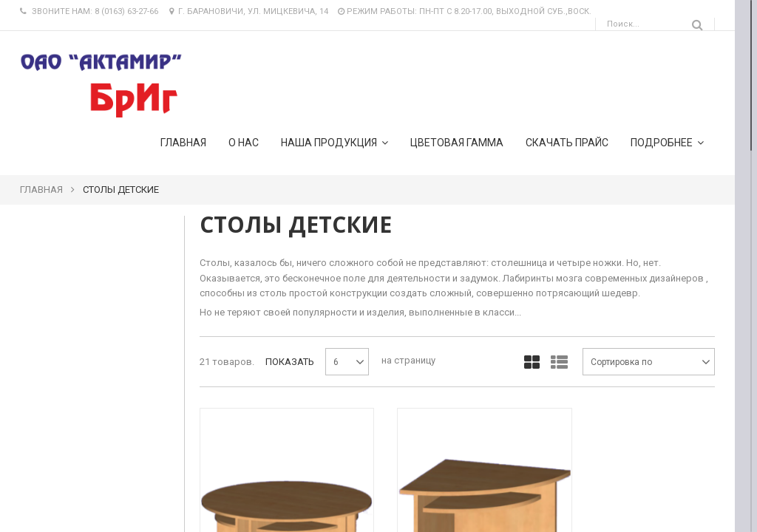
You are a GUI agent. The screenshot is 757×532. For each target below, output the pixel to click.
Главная (183, 143)
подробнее (667, 142)
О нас (244, 143)
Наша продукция (335, 142)
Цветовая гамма (457, 143)
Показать (290, 362)
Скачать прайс (567, 143)
